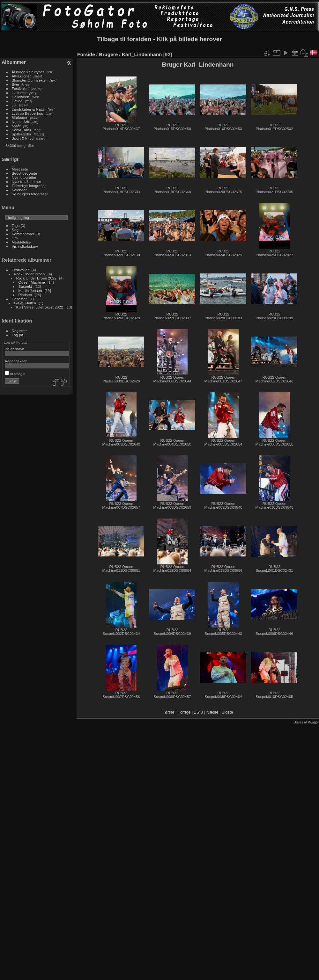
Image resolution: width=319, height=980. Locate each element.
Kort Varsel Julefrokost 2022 (40, 307)
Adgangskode (16, 361)
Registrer (19, 331)
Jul (14, 105)
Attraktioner (21, 76)
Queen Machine (32, 282)
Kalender (19, 190)
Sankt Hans (22, 130)
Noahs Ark (20, 122)
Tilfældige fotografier (29, 186)
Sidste (227, 712)
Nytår (16, 126)
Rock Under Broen (30, 274)
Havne (17, 101)
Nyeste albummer (26, 181)
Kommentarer (23, 234)
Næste (212, 712)
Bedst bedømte (25, 173)
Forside (86, 54)
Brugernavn (15, 349)
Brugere (108, 54)
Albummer (14, 62)
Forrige (184, 712)
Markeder (20, 117)
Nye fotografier (24, 177)
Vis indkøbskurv (25, 246)
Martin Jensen (30, 290)
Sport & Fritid (23, 138)
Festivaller (20, 88)
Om (15, 238)
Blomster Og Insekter (30, 80)
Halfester (19, 93)
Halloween (21, 97)
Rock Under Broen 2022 (36, 278)
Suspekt (25, 286)
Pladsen (25, 295)
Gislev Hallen (25, 303)
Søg (15, 230)
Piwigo (313, 722)
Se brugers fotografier (30, 194)
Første (168, 712)
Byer (16, 84)
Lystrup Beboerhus (27, 113)
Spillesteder (22, 134)
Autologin (15, 374)
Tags (16, 225)
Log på (18, 335)
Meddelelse (21, 242)
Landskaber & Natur (29, 109)
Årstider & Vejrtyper (28, 72)
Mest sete (20, 169)
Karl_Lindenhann (142, 54)
